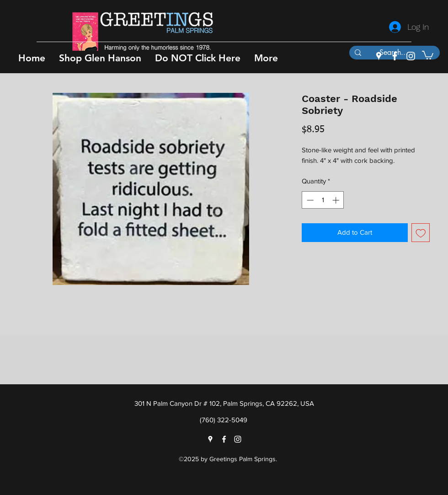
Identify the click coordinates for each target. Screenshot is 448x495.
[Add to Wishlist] (421, 233)
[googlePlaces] (379, 56)
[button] (100, 58)
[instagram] (411, 56)
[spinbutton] (323, 200)
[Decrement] (309, 200)
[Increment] (337, 200)
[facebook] (395, 56)
